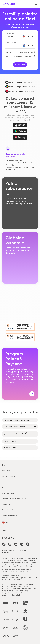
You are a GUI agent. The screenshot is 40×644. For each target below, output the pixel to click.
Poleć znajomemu (8, 482)
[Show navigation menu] (36, 4)
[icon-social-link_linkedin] (22, 544)
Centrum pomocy (8, 476)
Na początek (20, 65)
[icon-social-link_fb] (4, 544)
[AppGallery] (20, 137)
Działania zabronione (10, 515)
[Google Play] (20, 131)
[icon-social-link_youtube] (16, 544)
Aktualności (6, 471)
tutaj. (21, 563)
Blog (4, 465)
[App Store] (20, 125)
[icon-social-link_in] (10, 544)
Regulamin (6, 504)
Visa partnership (8, 493)
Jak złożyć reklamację (10, 510)
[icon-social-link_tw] (28, 544)
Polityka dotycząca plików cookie (14, 499)
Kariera (5, 487)
